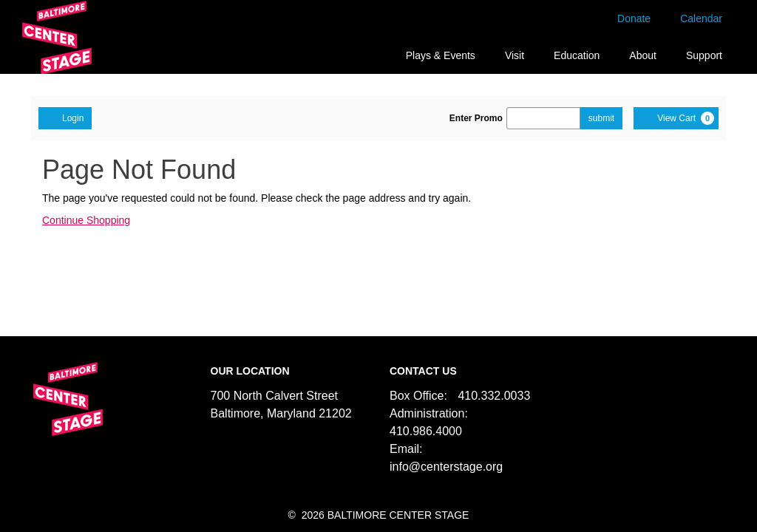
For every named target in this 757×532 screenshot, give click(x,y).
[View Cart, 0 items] (676, 118)
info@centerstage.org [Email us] (446, 467)
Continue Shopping (86, 220)
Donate (634, 18)
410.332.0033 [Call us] (494, 396)
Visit (515, 55)
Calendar (701, 18)
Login (65, 117)
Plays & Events (441, 55)
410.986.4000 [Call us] (426, 431)
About (643, 55)
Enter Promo (476, 118)
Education (577, 55)
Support (704, 55)
